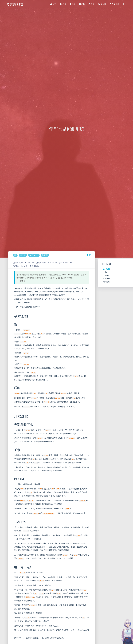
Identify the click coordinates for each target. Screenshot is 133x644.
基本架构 (106, 269)
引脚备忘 (106, 282)
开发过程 (106, 278)
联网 (107, 275)
